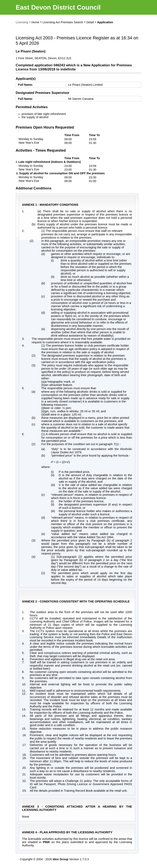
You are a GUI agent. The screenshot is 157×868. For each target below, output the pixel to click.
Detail (90, 22)
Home (35, 22)
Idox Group (61, 859)
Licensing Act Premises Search (63, 22)
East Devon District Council (58, 7)
